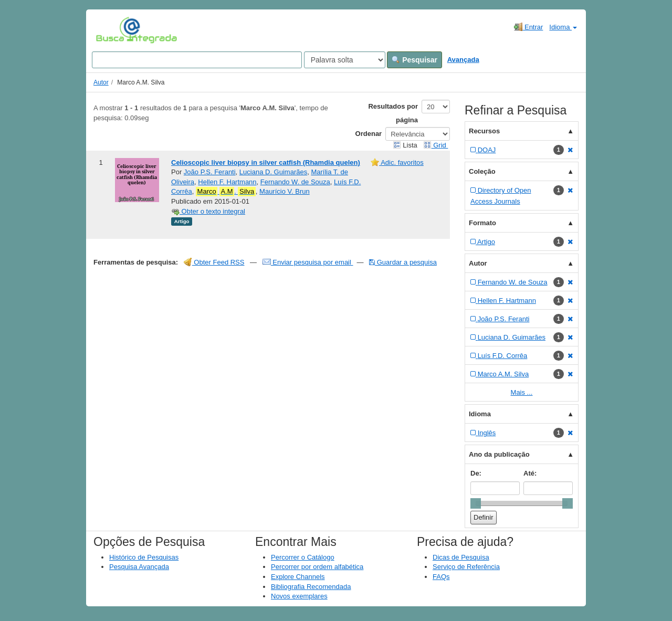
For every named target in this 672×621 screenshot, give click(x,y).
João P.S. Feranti (210, 172)
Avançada (463, 60)
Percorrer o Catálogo (303, 557)
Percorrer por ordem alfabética (317, 567)
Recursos (484, 131)
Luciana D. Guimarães (273, 172)
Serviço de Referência (466, 567)
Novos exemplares (299, 596)
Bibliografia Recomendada (311, 587)
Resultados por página (393, 113)
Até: (530, 473)
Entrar (528, 27)
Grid (436, 145)
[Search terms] (197, 60)
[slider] (476, 503)
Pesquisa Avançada (139, 567)
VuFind (112, 30)
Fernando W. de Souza (295, 182)
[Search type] (345, 60)
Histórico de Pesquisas (144, 557)
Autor (101, 82)
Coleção (482, 171)
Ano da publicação (499, 454)
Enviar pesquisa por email (308, 262)
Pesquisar (414, 60)
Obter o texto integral (208, 211)
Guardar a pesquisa (403, 262)
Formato (482, 223)
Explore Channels (298, 577)
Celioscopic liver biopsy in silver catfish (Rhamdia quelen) (266, 162)
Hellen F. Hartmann (227, 182)
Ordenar (369, 134)
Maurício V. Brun (285, 191)
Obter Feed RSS (214, 262)
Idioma (563, 27)
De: (476, 473)
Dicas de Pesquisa (461, 557)
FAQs (441, 577)
